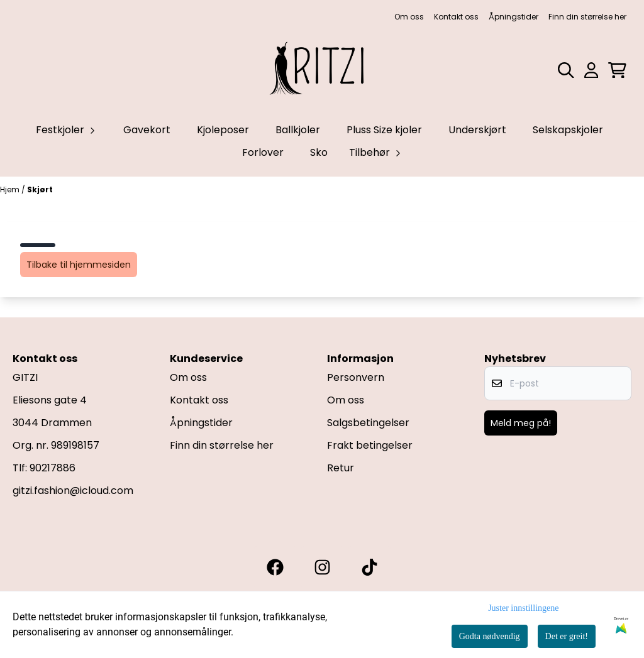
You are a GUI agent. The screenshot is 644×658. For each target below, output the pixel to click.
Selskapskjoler (568, 130)
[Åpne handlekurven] (617, 70)
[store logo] (322, 70)
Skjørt (40, 189)
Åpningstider (514, 17)
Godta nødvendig (490, 636)
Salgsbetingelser (368, 423)
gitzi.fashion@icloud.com (73, 491)
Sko (319, 152)
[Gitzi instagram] (322, 567)
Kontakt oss (456, 17)
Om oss (409, 17)
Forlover (263, 152)
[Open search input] (566, 70)
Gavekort (147, 130)
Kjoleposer (223, 130)
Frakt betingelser (370, 445)
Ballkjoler (298, 130)
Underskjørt (477, 130)
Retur (341, 468)
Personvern (356, 377)
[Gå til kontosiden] (591, 70)
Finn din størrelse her (587, 17)
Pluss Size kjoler (384, 130)
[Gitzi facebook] (275, 567)
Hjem (11, 189)
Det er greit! (567, 636)
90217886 (53, 468)
